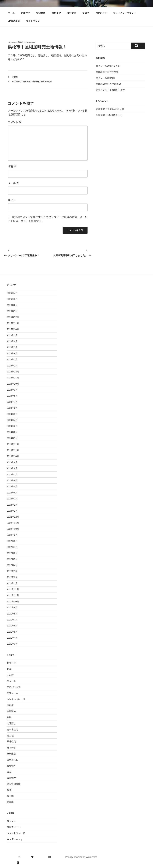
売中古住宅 (12, 730)
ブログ (86, 13)
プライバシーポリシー (124, 13)
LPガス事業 (14, 21)
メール (13, 183)
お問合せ (11, 663)
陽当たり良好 (46, 82)
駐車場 (10, 802)
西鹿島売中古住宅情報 (107, 72)
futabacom (29, 42)
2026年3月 (12, 299)
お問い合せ (101, 13)
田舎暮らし (12, 760)
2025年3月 (12, 359)
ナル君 (10, 675)
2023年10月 (13, 456)
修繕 (9, 717)
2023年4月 (12, 493)
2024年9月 (12, 390)
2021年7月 (12, 620)
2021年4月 (12, 638)
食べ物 (10, 796)
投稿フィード (14, 827)
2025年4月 (12, 354)
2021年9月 (12, 608)
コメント (15, 122)
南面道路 (27, 82)
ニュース (11, 681)
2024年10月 (13, 384)
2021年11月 (13, 595)
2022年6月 (12, 553)
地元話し (11, 723)
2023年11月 (13, 450)
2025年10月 (13, 329)
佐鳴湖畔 (100, 109)
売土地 (10, 735)
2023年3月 (12, 499)
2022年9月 (12, 535)
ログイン (11, 821)
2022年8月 (12, 541)
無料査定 (56, 13)
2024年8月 (12, 396)
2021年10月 (13, 602)
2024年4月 (12, 420)
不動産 (15, 77)
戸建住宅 (25, 13)
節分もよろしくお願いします (111, 90)
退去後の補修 (14, 784)
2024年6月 (12, 408)
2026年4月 (12, 293)
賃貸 (9, 772)
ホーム (11, 13)
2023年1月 (12, 511)
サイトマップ (33, 21)
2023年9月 (12, 462)
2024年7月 (12, 402)
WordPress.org (14, 839)
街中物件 (35, 82)
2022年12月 (13, 517)
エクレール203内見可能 (108, 66)
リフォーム (12, 693)
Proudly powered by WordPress (81, 857)
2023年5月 (12, 487)
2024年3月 (12, 426)
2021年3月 (12, 644)
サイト (12, 200)
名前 (12, 166)
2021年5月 (12, 632)
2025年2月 (12, 366)
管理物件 (11, 766)
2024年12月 (13, 372)
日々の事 (11, 748)
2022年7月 (12, 547)
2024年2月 (12, 432)
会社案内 (71, 13)
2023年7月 (12, 475)
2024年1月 (12, 438)
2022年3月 (12, 571)
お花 (9, 669)
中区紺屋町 (17, 82)
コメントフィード (16, 833)
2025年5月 (12, 347)
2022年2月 (12, 577)
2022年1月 (12, 583)
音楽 (9, 790)
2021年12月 (13, 589)
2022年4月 (12, 565)
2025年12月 (13, 317)
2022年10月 (13, 529)
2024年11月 (13, 378)
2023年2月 (12, 505)
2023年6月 (12, 481)
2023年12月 (13, 444)
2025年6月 (12, 341)
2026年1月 (12, 311)
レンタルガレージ (16, 699)
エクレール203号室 (106, 78)
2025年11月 (13, 323)
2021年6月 (12, 626)
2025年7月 (12, 335)
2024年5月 (12, 414)
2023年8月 (12, 468)
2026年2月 (12, 305)
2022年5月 (12, 559)
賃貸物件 (41, 13)
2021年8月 (12, 614)
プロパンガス (14, 687)
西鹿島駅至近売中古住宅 (108, 84)
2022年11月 (13, 523)
